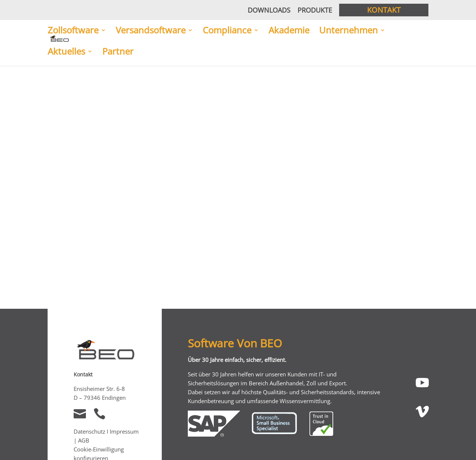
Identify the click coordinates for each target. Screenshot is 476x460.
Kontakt (384, 10)
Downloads (269, 10)
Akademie (289, 31)
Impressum (124, 431)
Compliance (227, 31)
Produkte (315, 10)
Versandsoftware (151, 31)
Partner (118, 52)
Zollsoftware (73, 31)
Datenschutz (89, 431)
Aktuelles (66, 52)
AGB (84, 440)
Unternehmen (348, 31)
